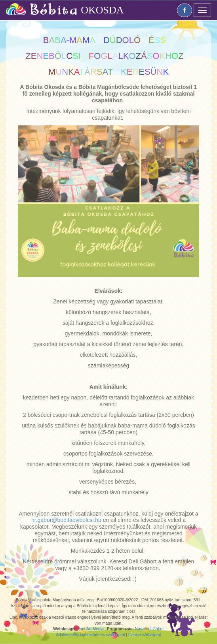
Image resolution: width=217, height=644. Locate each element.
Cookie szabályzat (145, 635)
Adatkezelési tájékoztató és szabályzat (90, 635)
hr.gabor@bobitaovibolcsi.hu (66, 520)
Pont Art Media (90, 629)
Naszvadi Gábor (149, 629)
